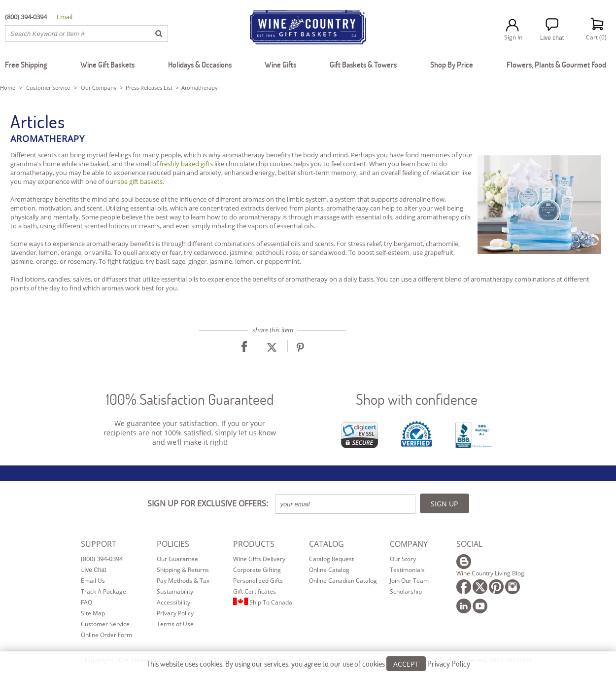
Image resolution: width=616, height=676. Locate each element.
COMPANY (409, 544)
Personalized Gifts (258, 581)
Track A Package (103, 591)
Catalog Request (331, 559)
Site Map (93, 613)
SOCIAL (469, 544)
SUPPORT (99, 544)
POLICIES (173, 544)
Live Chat (94, 570)
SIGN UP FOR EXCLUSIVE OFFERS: (208, 503)
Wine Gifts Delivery (259, 559)
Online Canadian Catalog (343, 581)
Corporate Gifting (257, 570)
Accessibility (173, 602)
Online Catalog (329, 570)
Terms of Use (175, 624)
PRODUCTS (254, 544)
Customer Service (48, 88)
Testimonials (407, 570)
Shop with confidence (417, 399)
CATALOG (326, 544)
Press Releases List (149, 88)
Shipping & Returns (183, 570)
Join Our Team (409, 581)
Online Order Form (106, 635)
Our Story (403, 559)
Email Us (93, 581)
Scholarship (406, 591)
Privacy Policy (175, 613)
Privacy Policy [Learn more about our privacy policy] (449, 663)
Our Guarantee (177, 559)
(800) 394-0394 (102, 559)
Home (8, 88)
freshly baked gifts (186, 164)
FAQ (86, 602)
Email (65, 17)
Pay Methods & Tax (183, 581)
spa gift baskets (140, 181)
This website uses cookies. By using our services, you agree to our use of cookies (308, 663)
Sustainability (175, 591)
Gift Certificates (255, 591)
